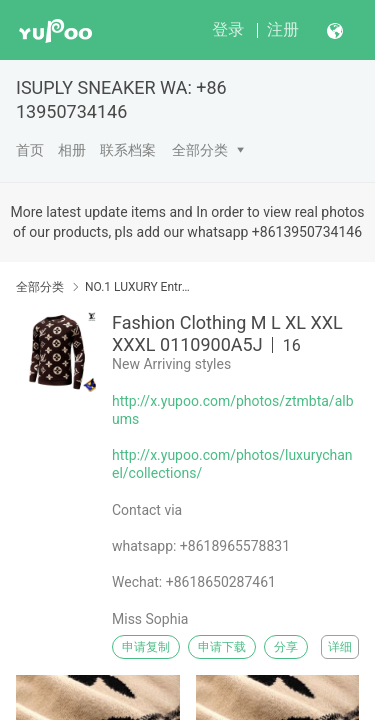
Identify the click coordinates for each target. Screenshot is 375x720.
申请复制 (146, 647)
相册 (72, 150)
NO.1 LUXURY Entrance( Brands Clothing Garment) (137, 287)
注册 (283, 29)
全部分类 (200, 150)
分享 (286, 647)
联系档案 (128, 150)
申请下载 (222, 647)
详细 (340, 647)
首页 (30, 150)
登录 (228, 29)
